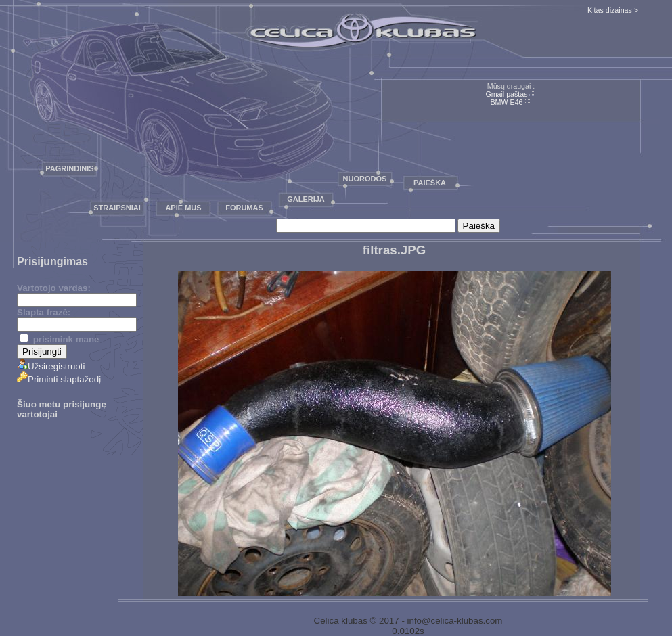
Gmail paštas (506, 94)
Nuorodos (365, 179)
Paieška (430, 183)
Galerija (306, 199)
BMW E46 (507, 102)
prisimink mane (59, 339)
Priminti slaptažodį (59, 379)
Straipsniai (117, 208)
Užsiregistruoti (51, 366)
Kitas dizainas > (613, 10)
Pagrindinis (69, 168)
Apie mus (183, 208)
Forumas (244, 208)
